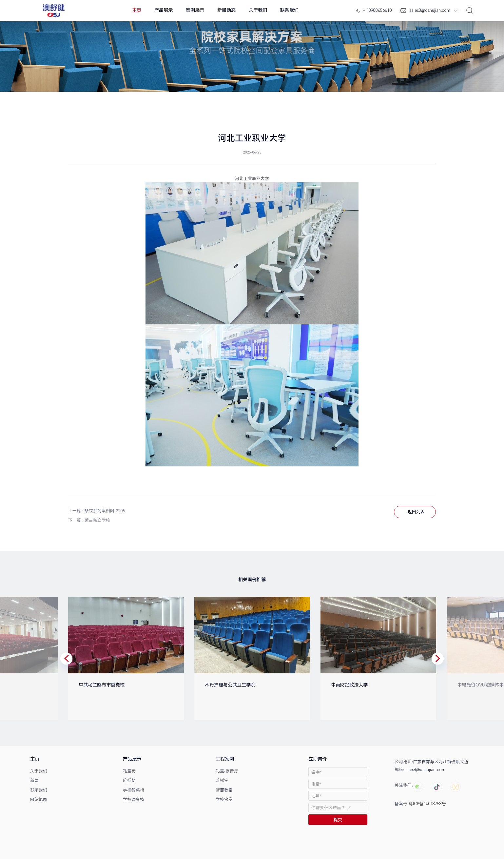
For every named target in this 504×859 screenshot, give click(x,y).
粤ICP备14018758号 (427, 804)
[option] (121, 659)
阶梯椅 (129, 780)
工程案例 (225, 759)
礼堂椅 (129, 771)
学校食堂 (224, 799)
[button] (66, 658)
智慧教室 (224, 790)
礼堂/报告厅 (227, 771)
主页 (137, 10)
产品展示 (164, 10)
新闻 (34, 780)
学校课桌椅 (134, 799)
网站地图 (39, 799)
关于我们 (258, 10)
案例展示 (195, 10)
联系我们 (289, 10)
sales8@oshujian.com (430, 10)
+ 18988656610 (377, 10)
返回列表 (416, 512)
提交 (338, 820)
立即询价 (318, 759)
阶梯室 (222, 780)
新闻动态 (226, 10)
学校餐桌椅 (134, 790)
